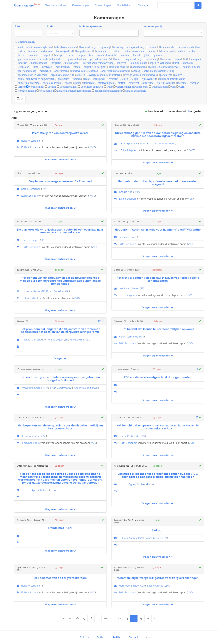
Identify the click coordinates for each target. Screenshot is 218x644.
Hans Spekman (129, 144)
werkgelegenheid (25, 91)
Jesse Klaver (33, 291)
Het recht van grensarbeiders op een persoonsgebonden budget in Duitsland (60, 379)
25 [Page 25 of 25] (141, 618)
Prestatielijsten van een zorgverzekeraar (60, 133)
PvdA (142, 144)
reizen (123, 79)
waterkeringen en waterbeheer (131, 87)
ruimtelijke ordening (27, 83)
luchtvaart (45, 67)
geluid (145, 55)
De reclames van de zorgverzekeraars (60, 578)
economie (32, 55)
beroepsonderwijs (134, 47)
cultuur (115, 51)
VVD (93, 147)
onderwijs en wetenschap (83, 71)
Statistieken (124, 5)
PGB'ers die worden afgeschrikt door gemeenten (158, 377)
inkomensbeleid (37, 63)
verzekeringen (35, 87)
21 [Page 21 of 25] (112, 618)
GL (139, 237)
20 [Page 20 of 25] (105, 618)
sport (76, 83)
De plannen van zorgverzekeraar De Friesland (60, 181)
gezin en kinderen (76, 59)
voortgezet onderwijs (91, 87)
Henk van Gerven (129, 288)
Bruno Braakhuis (55, 291)
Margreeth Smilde (32, 388)
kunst (175, 63)
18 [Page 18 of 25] (91, 618)
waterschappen (158, 87)
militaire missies (117, 67)
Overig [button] (143, 5)
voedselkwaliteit (67, 87)
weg (172, 87)
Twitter (117, 637)
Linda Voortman (128, 237)
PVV (44, 189)
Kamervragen (80, 5)
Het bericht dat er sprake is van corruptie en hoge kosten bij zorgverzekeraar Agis (158, 427)
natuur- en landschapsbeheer (163, 67)
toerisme (180, 83)
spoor (67, 83)
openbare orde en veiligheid (31, 75)
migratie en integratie (94, 67)
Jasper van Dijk (32, 340)
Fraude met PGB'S (60, 528)
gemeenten (158, 55)
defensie (151, 51)
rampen (75, 79)
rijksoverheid (147, 79)
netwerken (44, 71)
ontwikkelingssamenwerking (157, 71)
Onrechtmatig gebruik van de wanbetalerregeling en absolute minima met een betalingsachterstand (158, 135)
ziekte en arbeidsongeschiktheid (73, 91)
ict (184, 59)
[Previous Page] (70, 619)
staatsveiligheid (105, 83)
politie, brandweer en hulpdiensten (35, 79)
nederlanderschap (26, 71)
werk (180, 87)
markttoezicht (62, 67)
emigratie (45, 55)
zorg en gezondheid (134, 91)
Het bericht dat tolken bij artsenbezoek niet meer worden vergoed (158, 183)
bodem (20, 51)
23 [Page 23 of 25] (126, 618)
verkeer (20, 87)
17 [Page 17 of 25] (84, 618)
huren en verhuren (170, 59)
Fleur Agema (130, 538)
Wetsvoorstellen (55, 5)
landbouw (186, 63)
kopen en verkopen (158, 63)
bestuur (151, 47)
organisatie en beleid (60, 75)
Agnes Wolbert (82, 388)
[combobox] (109, 33)
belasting (117, 47)
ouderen (79, 75)
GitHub (101, 637)
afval (19, 47)
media (76, 67)
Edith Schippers (30, 147)
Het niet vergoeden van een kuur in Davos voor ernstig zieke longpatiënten (158, 279)
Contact (133, 637)
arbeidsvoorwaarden (65, 47)
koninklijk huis (136, 63)
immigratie (195, 59)
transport (193, 83)
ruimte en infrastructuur (171, 79)
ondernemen (60, 71)
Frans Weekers (34, 298)
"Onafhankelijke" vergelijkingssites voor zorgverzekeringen (158, 578)
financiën (123, 55)
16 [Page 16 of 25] (77, 618)
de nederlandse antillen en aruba (176, 51)
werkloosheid (45, 91)
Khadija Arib (126, 192)
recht (85, 79)
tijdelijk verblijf (164, 83)
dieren (20, 55)
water (108, 87)
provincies (62, 79)
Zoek (20, 99)
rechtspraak (98, 79)
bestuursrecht (166, 47)
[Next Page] (148, 619)
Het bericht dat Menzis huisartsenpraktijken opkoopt (158, 329)
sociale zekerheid (51, 83)
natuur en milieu (190, 67)
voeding (51, 87)
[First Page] (64, 619)
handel (116, 59)
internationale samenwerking (97, 63)
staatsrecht (87, 83)
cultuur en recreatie (133, 51)
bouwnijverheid (63, 51)
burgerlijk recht (83, 51)
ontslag (135, 71)
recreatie (112, 79)
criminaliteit (101, 51)
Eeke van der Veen (157, 144)
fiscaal (135, 55)
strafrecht (132, 83)
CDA (46, 388)
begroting (103, 47)
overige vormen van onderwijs (139, 75)
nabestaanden (137, 67)
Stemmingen (103, 5)
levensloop (22, 67)
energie (58, 55)
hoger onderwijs (132, 59)
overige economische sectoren (103, 75)
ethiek (68, 55)
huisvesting (150, 59)
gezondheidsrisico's (99, 59)
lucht (34, 67)
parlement (164, 75)
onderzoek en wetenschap (114, 71)
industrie (21, 63)
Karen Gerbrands (31, 189)
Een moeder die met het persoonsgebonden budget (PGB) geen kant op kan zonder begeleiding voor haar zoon (158, 475)
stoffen (120, 83)
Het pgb (158, 530)
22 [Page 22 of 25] (119, 618)
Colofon (85, 637)
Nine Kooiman (77, 340)
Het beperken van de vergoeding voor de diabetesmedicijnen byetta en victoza (60, 427)
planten (177, 75)
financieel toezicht (105, 55)
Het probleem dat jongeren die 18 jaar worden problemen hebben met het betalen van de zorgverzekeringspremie (60, 331)
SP (41, 141)
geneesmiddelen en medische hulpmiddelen (39, 59)
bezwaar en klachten (187, 47)
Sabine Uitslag (153, 538)
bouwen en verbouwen (39, 51)
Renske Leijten (30, 141)
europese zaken (83, 55)
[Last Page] (154, 619)
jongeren (120, 63)
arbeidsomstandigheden (38, 47)
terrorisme (147, 83)
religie (133, 79)
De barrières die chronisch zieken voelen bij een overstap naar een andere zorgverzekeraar (60, 231)
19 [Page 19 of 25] (98, 618)
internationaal (70, 63)
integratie (54, 63)
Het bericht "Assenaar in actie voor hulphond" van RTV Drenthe (158, 230)
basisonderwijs (87, 47)
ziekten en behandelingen (107, 91)
